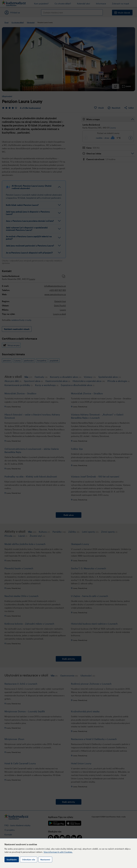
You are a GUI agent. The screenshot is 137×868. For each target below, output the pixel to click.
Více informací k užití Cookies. (58, 852)
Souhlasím (12, 859)
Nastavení (45, 859)
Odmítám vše (29, 859)
